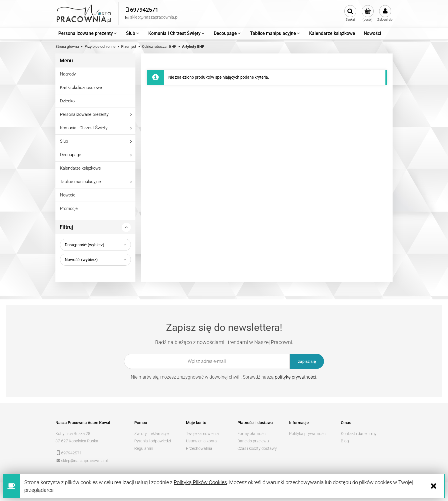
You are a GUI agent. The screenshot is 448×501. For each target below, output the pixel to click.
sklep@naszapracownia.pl (84, 461)
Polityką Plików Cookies (200, 482)
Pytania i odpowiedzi (153, 441)
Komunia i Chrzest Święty (84, 128)
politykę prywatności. (296, 377)
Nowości (68, 195)
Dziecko (67, 101)
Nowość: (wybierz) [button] (81, 260)
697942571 (71, 453)
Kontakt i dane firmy (359, 434)
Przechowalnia (199, 448)
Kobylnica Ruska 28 (73, 434)
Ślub (64, 141)
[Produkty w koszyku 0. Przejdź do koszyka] (368, 13)
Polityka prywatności (308, 434)
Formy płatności (252, 434)
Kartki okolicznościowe (81, 88)
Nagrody (68, 74)
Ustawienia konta (201, 441)
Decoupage (71, 155)
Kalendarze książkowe (80, 168)
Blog (345, 441)
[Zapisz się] (307, 361)
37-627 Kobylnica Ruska (77, 441)
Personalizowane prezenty (84, 114)
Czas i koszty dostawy (257, 448)
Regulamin (144, 448)
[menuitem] (88, 33)
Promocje (69, 208)
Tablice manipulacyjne (80, 182)
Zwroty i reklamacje (151, 434)
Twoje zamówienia (202, 434)
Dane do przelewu (253, 441)
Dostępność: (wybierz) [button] (85, 245)
